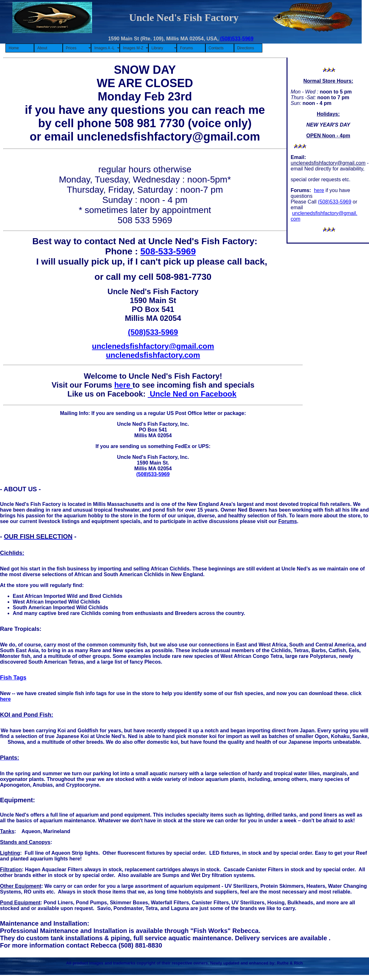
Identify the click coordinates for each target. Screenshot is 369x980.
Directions (246, 48)
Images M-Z (133, 48)
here (319, 190)
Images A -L (104, 48)
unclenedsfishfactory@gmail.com (328, 163)
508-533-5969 (168, 251)
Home (14, 48)
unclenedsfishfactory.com (153, 355)
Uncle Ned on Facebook (192, 394)
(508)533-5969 (237, 39)
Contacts (216, 48)
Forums (186, 48)
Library (157, 48)
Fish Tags (13, 678)
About (42, 48)
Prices (71, 48)
